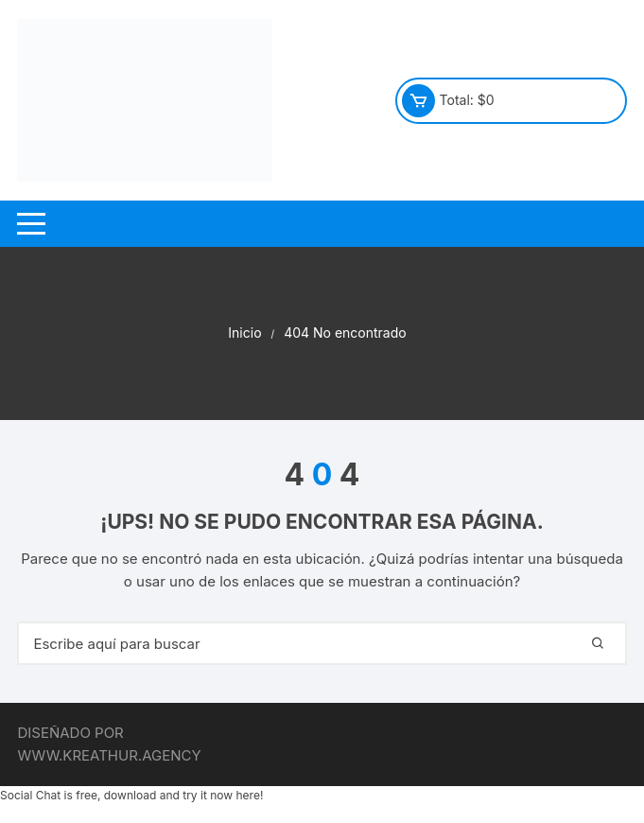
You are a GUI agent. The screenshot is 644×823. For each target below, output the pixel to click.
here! (249, 795)
